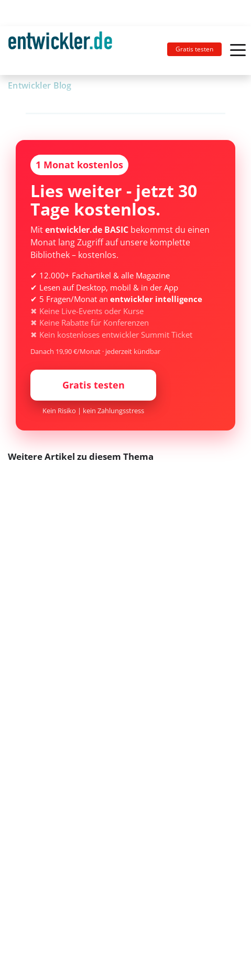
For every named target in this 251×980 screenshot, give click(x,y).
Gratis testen (194, 49)
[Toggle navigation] (64, 51)
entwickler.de (60, 52)
